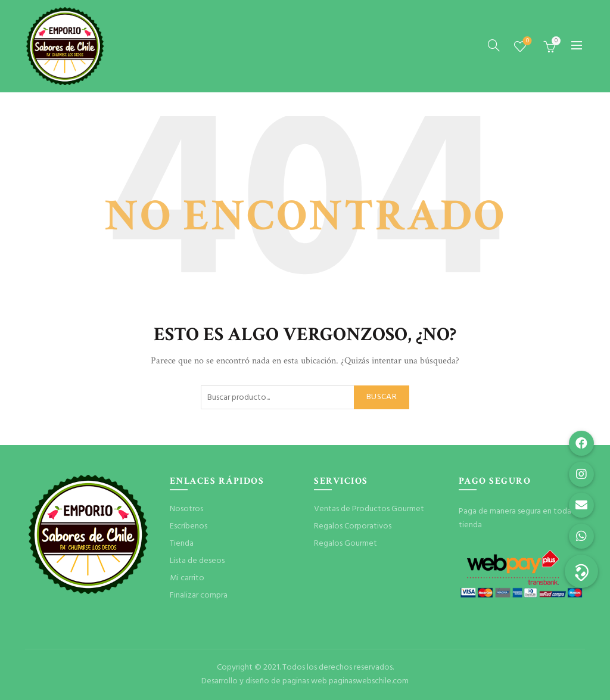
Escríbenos (189, 526)
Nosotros (186, 509)
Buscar (382, 397)
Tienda (182, 544)
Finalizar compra (199, 595)
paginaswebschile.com (369, 681)
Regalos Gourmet (346, 544)
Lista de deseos (526, 41)
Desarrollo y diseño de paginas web (264, 681)
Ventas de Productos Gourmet (369, 509)
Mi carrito (187, 578)
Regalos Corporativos (353, 526)
